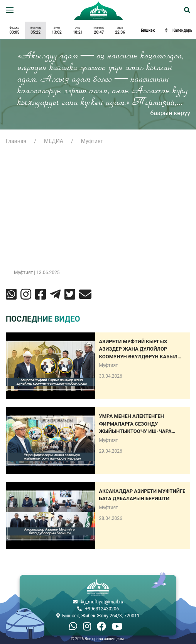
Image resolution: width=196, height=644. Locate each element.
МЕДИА (54, 141)
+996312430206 (102, 609)
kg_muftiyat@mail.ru (102, 602)
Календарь (182, 30)
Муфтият (92, 141)
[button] (10, 10)
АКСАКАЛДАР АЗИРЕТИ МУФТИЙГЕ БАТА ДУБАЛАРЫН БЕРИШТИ (142, 495)
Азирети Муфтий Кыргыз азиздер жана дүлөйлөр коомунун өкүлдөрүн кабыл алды (138, 350)
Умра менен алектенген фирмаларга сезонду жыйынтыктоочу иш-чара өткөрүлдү (135, 424)
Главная (16, 141)
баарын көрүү (170, 113)
